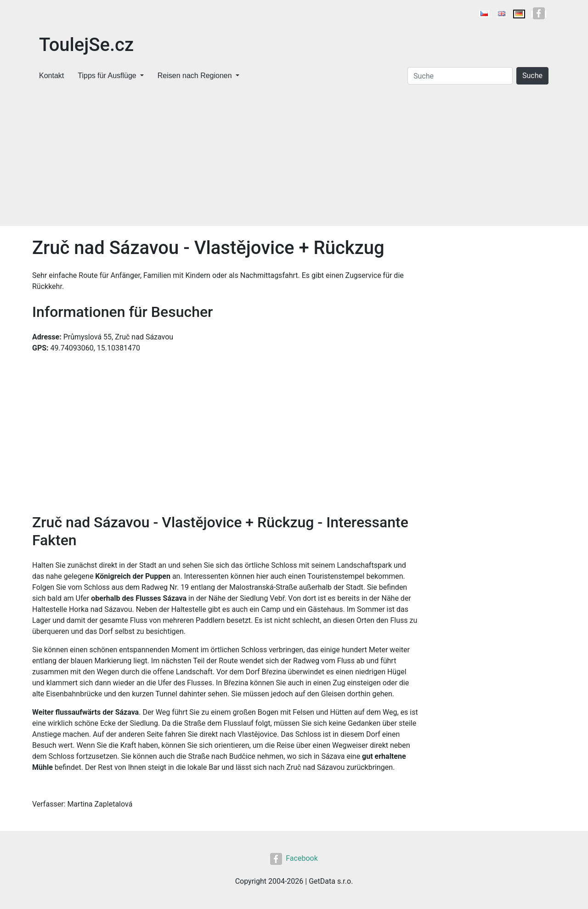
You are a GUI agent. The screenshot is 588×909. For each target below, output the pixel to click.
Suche (532, 76)
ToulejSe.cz (86, 45)
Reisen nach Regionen (195, 76)
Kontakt (51, 76)
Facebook (294, 858)
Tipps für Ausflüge (107, 76)
